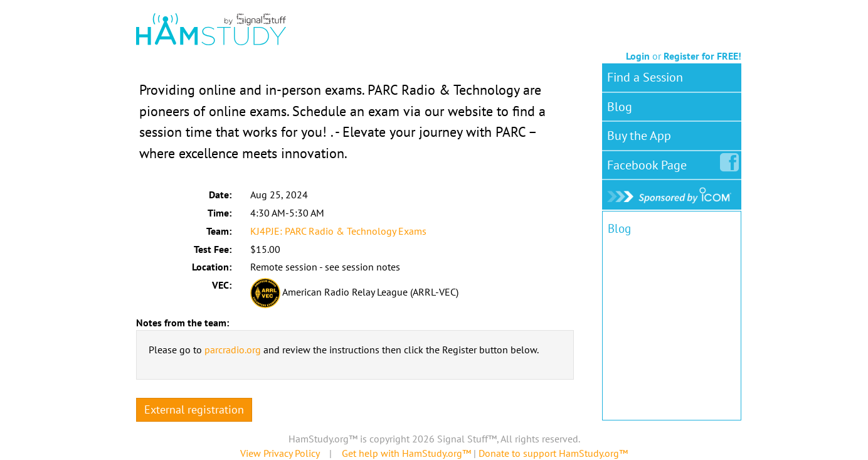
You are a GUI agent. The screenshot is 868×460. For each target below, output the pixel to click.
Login (638, 56)
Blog (620, 107)
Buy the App (639, 136)
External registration (194, 409)
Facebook (649, 163)
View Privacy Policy (280, 453)
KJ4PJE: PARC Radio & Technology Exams (338, 231)
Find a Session (645, 77)
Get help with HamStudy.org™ (406, 453)
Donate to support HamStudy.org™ (553, 453)
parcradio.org (233, 350)
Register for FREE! (702, 56)
